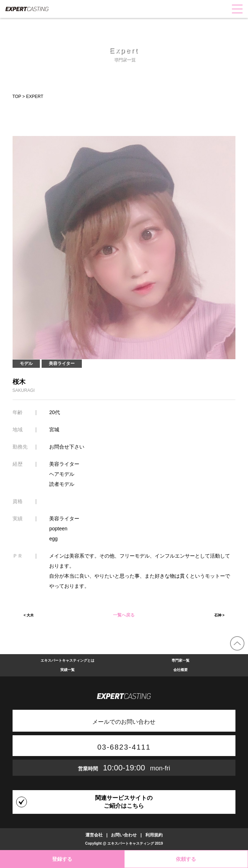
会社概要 (181, 670)
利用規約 (154, 835)
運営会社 (94, 835)
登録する (62, 859)
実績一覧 (67, 670)
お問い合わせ (124, 835)
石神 (218, 615)
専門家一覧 (181, 660)
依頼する (186, 859)
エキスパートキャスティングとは (67, 660)
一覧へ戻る (124, 615)
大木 (30, 615)
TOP (17, 97)
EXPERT (35, 97)
